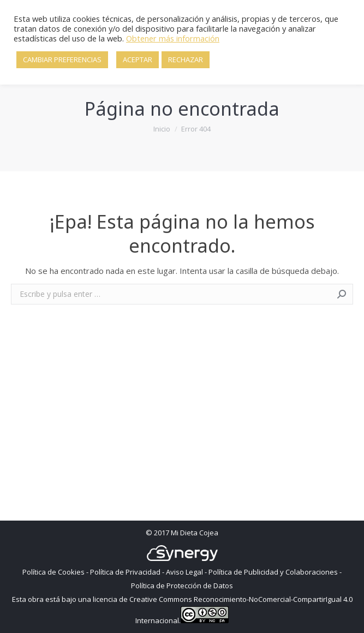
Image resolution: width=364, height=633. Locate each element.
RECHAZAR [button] (186, 59)
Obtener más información (173, 38)
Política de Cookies (53, 572)
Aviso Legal (184, 572)
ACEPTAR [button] (138, 59)
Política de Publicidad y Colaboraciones (273, 572)
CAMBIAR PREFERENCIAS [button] (62, 59)
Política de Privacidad (125, 572)
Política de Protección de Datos (182, 586)
